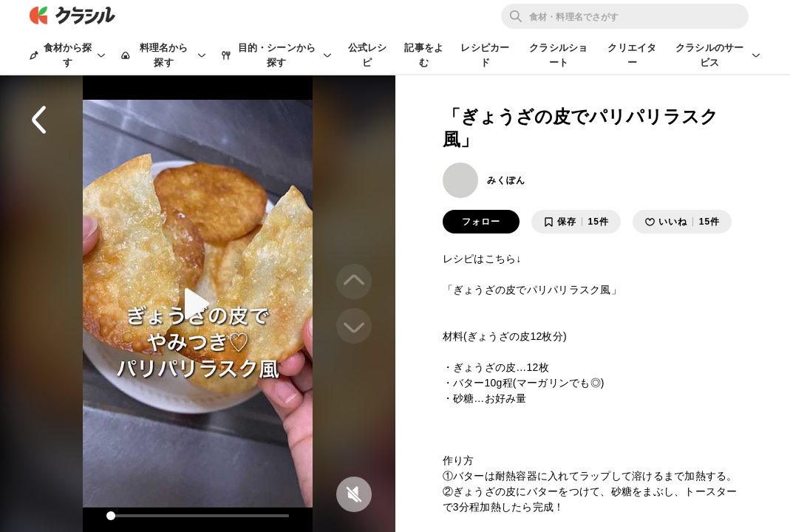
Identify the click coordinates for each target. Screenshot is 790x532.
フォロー (481, 222)
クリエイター (632, 55)
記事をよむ (424, 55)
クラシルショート (558, 55)
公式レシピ (368, 55)
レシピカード (485, 55)
